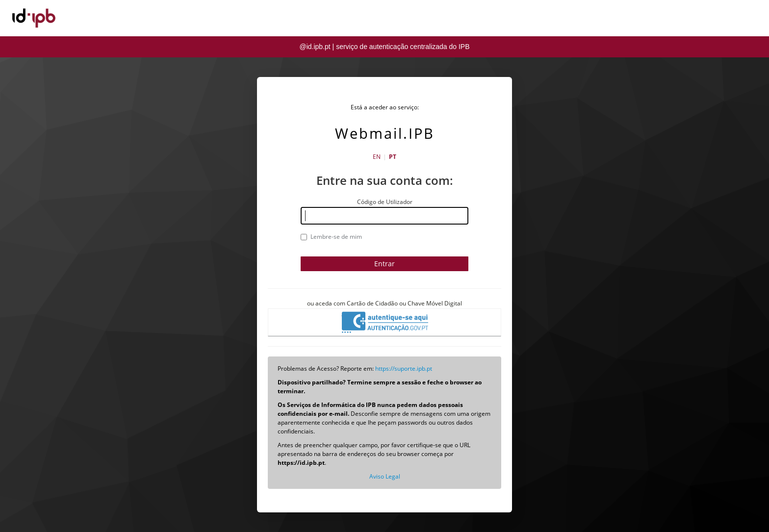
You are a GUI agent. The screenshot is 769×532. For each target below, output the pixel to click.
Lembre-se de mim (331, 237)
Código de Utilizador (385, 202)
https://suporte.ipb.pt (404, 368)
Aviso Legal (385, 476)
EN (377, 157)
